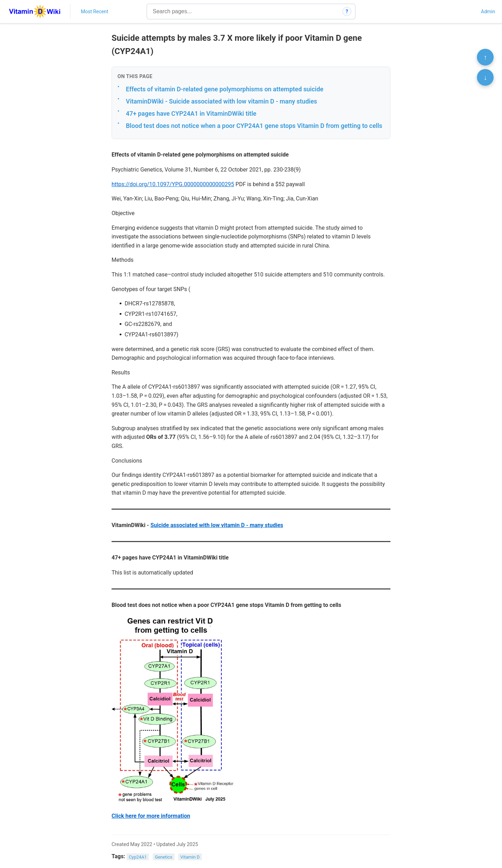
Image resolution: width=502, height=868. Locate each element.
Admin (488, 12)
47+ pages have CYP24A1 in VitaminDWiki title (191, 113)
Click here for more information (151, 816)
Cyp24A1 (138, 857)
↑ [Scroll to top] (485, 57)
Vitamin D (190, 857)
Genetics (163, 857)
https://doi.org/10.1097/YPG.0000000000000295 (173, 184)
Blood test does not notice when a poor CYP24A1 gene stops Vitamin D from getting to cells (254, 126)
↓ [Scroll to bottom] (485, 77)
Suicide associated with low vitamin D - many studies (217, 525)
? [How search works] (347, 12)
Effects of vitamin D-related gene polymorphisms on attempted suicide (225, 89)
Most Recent (95, 12)
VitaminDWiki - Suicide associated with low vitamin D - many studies (222, 101)
